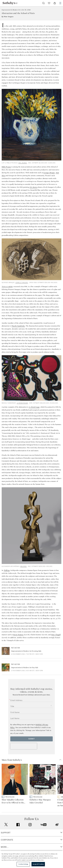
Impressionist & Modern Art (11, 10)
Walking (23, 566)
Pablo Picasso (6, 167)
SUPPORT (6, 839)
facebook (18, 830)
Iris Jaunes (23, 163)
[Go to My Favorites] (49, 3)
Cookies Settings (23, 864)
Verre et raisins (22, 283)
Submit (32, 739)
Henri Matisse (18, 635)
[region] (31, 859)
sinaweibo (57, 830)
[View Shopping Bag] (55, 3)
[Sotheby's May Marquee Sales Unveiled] (43, 780)
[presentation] (24, 746)
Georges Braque (49, 173)
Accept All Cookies (38, 864)
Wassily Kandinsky (18, 326)
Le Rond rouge (22, 403)
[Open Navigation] (60, 3)
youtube (44, 830)
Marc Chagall (56, 635)
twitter (6, 830)
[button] (32, 760)
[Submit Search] (43, 3)
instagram (30, 830)
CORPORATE (7, 846)
